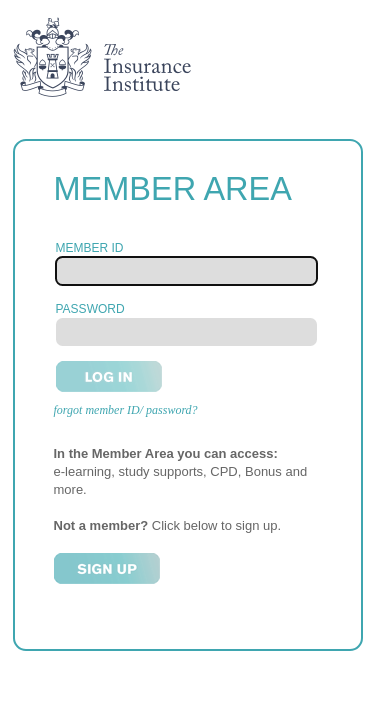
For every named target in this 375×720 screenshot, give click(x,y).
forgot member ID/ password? (126, 410)
